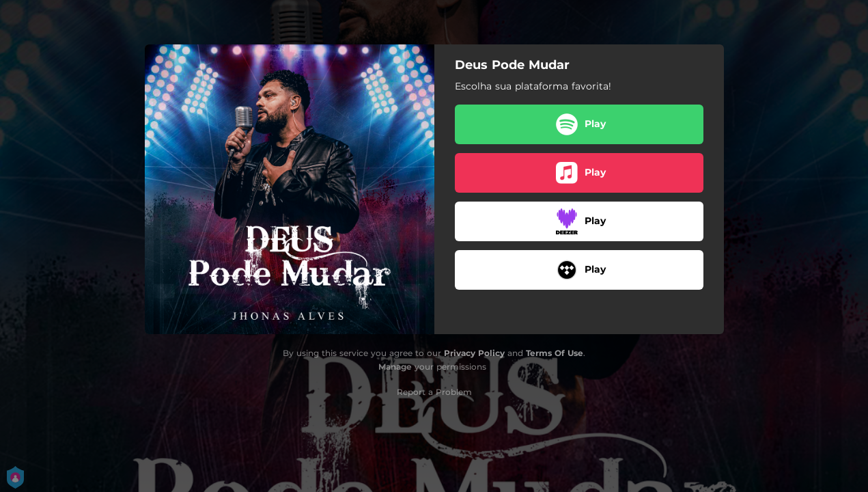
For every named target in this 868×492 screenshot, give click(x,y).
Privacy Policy (474, 353)
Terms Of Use (555, 353)
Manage (395, 367)
